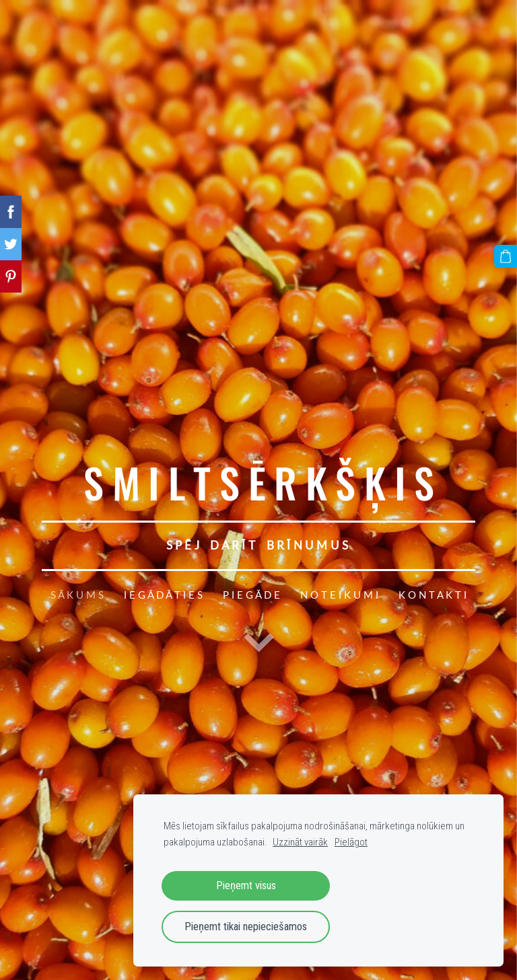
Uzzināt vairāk (300, 842)
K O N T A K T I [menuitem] (433, 595)
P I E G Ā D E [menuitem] (251, 595)
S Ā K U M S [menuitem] (77, 595)
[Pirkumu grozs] (506, 256)
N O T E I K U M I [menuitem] (339, 595)
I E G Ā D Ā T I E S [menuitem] (163, 595)
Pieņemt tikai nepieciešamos (246, 927)
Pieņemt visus (246, 885)
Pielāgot (351, 842)
